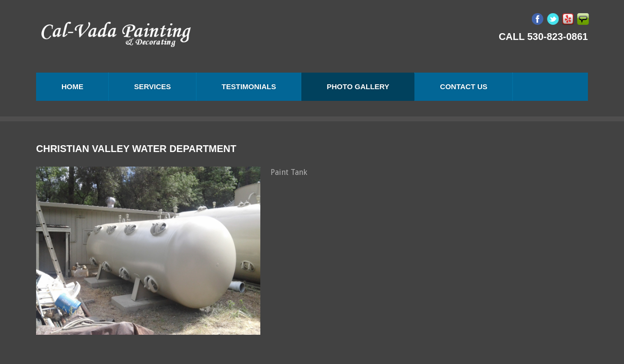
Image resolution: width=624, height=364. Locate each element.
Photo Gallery (358, 86)
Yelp (568, 19)
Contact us (464, 86)
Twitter (553, 19)
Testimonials (249, 86)
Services (153, 86)
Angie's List (583, 19)
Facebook (538, 19)
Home (72, 86)
